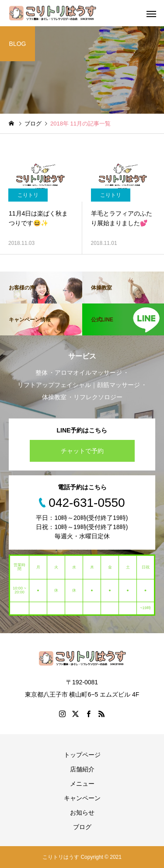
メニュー (82, 784)
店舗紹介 (82, 769)
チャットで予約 (82, 451)
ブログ (82, 827)
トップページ (82, 755)
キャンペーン (82, 798)
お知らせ (82, 812)
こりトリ (28, 195)
